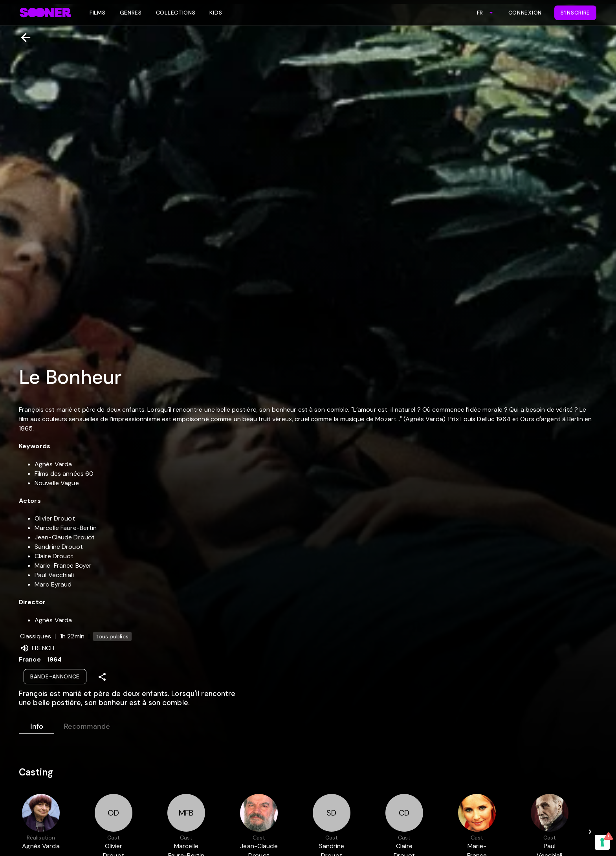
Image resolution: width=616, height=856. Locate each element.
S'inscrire (575, 13)
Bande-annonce (55, 676)
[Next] (590, 832)
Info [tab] (37, 725)
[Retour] (23, 38)
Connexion (525, 13)
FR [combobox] (480, 13)
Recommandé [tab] (87, 725)
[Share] (102, 677)
